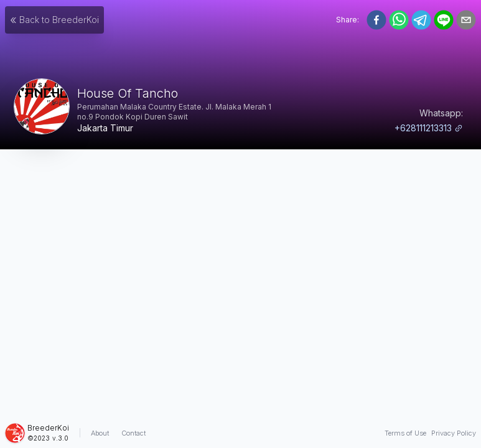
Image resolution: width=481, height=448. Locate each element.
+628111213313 (429, 128)
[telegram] (421, 20)
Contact (133, 433)
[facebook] (376, 20)
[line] (444, 20)
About (100, 433)
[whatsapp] (399, 20)
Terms (405, 433)
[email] (466, 20)
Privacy (454, 433)
